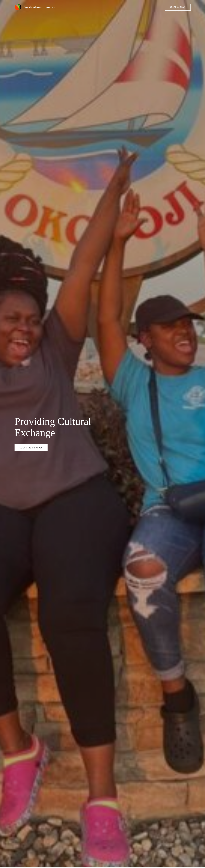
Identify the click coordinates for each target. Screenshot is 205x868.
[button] (178, 7)
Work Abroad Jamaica (40, 7)
